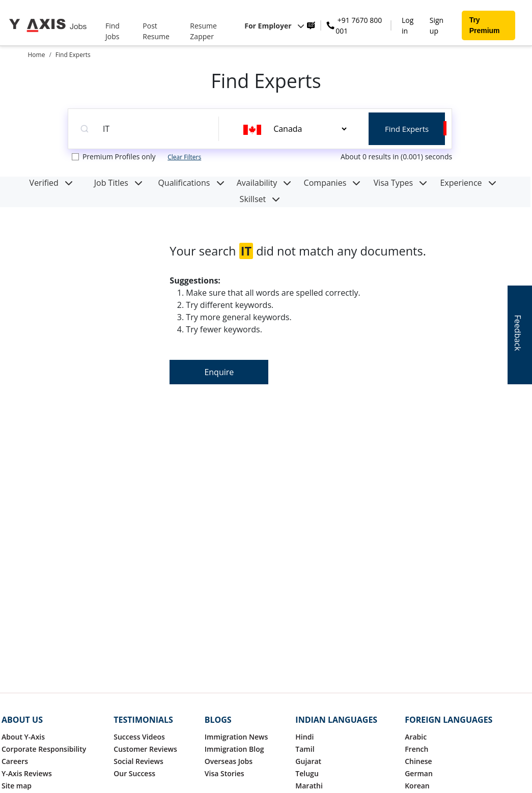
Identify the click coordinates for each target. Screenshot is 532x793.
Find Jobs (113, 31)
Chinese (418, 761)
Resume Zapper (203, 31)
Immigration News (236, 737)
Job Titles (118, 183)
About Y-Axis (23, 737)
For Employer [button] (274, 26)
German (419, 773)
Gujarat (308, 761)
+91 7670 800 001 (359, 25)
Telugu (307, 773)
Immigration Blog (234, 749)
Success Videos (139, 737)
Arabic (416, 737)
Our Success (134, 773)
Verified (51, 183)
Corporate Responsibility (44, 749)
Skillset (260, 199)
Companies (332, 183)
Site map (17, 786)
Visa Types (401, 183)
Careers (15, 761)
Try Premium (485, 25)
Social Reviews (138, 761)
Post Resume (156, 31)
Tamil (305, 749)
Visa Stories (225, 773)
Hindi (304, 737)
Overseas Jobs (229, 761)
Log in (408, 25)
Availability (264, 183)
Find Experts (73, 55)
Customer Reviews (145, 749)
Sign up (437, 25)
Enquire (219, 372)
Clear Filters (184, 157)
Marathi (309, 786)
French (416, 749)
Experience (468, 183)
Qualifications (191, 183)
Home (37, 55)
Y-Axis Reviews (27, 773)
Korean (417, 786)
